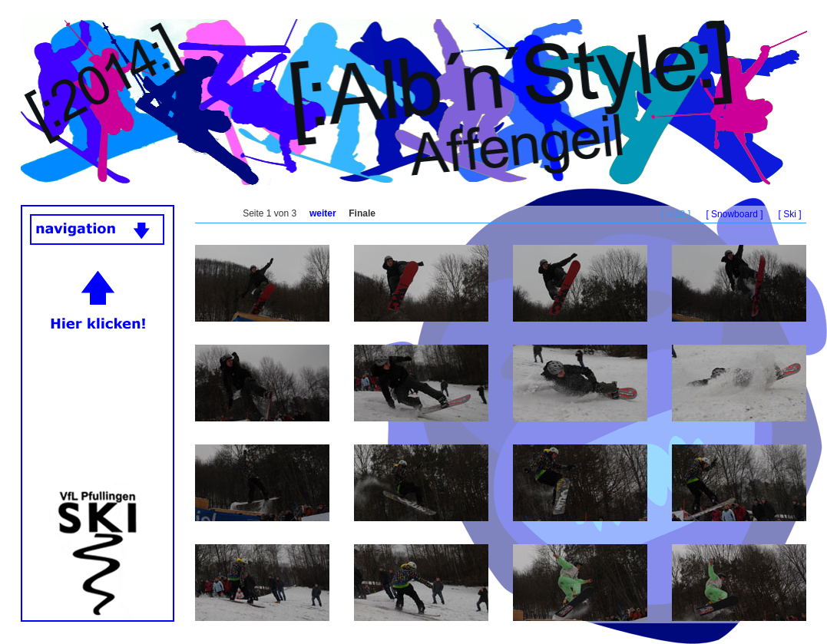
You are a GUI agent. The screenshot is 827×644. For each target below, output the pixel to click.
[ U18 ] (676, 214)
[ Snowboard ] (734, 214)
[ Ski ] (789, 214)
